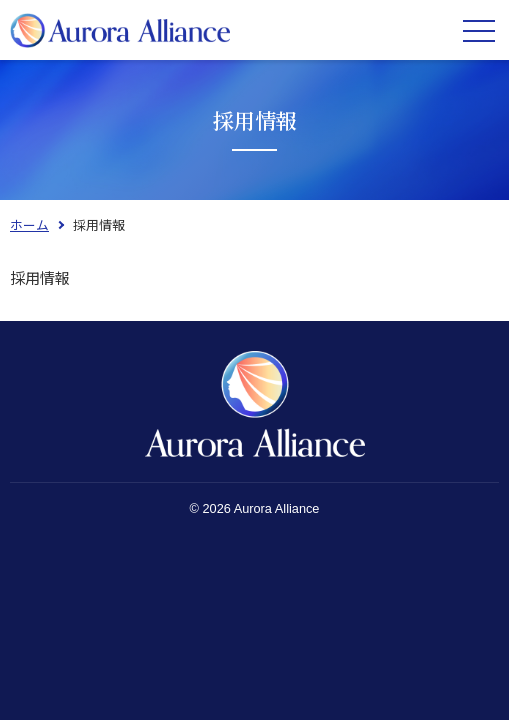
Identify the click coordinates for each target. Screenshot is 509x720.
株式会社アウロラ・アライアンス (120, 30)
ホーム (29, 224)
